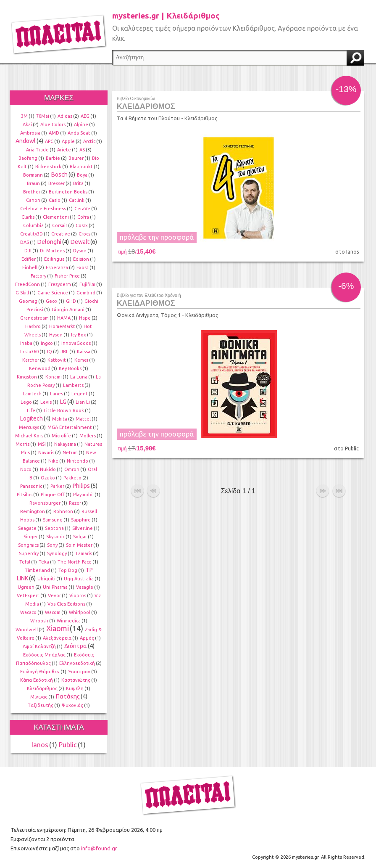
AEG (85, 116)
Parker (57, 486)
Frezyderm (60, 284)
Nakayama (65, 444)
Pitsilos (25, 495)
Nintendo (78, 461)
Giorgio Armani (68, 310)
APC (49, 141)
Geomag (28, 301)
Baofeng (28, 158)
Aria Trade (37, 150)
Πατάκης (68, 696)
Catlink (77, 200)
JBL (64, 352)
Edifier (29, 259)
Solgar (80, 537)
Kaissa (84, 352)
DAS (25, 242)
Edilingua (54, 259)
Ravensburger (45, 503)
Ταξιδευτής (41, 705)
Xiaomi (58, 628)
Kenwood (40, 368)
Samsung (53, 520)
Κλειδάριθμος (42, 688)
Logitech (32, 418)
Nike (53, 461)
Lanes (57, 394)
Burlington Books (68, 192)
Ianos (40, 745)
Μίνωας (39, 697)
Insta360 (29, 352)
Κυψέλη (75, 688)
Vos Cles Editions (66, 604)
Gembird (86, 293)
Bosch (59, 175)
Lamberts (73, 385)
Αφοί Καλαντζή (39, 646)
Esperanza (57, 267)
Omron (72, 469)
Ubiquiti (46, 579)
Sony (52, 545)
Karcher (31, 360)
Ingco (47, 343)
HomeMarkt (62, 326)
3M (24, 116)
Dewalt (80, 242)
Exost (83, 267)
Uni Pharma (55, 587)
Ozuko (48, 478)
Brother (32, 192)
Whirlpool (80, 612)
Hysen (56, 335)
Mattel (83, 419)
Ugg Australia (79, 579)
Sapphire (81, 520)
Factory (38, 276)
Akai (27, 124)
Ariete (64, 150)
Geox (52, 301)
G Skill (22, 293)
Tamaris (84, 553)
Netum (70, 453)
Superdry (29, 553)
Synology (57, 553)
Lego (26, 402)
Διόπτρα (76, 646)
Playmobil (83, 495)
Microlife (61, 436)
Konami (54, 377)
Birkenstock (48, 167)
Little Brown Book (64, 410)
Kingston (27, 377)
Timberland (37, 570)
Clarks (28, 217)
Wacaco (28, 612)
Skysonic (55, 537)
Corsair (60, 225)
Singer (31, 537)
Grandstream (34, 318)
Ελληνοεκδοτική (77, 663)
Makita (60, 419)
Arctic (89, 141)
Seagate (27, 528)
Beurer (76, 158)
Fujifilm (87, 284)
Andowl (26, 141)
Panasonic (31, 486)
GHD (71, 301)
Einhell (30, 267)
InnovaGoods (76, 343)
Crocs (84, 234)
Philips (81, 486)
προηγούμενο (153, 490)
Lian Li (83, 402)
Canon (33, 200)
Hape (85, 318)
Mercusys (29, 427)
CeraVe (82, 209)
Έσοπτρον (79, 672)
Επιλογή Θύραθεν (40, 672)
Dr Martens (52, 251)
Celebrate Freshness (43, 209)
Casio (55, 200)
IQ (50, 352)
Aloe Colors (53, 124)
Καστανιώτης (76, 680)
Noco (26, 469)
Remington (33, 511)
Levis (46, 402)
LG (63, 402)
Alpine (81, 124)
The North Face (75, 562)
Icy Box (79, 335)
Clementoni (56, 217)
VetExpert (28, 595)
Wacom (53, 612)
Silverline (83, 528)
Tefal (25, 562)
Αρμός (87, 638)
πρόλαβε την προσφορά (157, 237)
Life (31, 410)
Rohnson (63, 511)
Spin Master (79, 545)
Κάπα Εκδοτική (37, 680)
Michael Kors (29, 436)
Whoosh (39, 621)
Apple (68, 141)
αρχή (137, 490)
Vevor (54, 595)
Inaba (26, 343)
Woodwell (27, 630)
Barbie (53, 158)
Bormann (33, 175)
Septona (54, 528)
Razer (75, 503)
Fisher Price (67, 276)
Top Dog (68, 570)
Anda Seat (79, 133)
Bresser (57, 183)
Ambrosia (30, 133)
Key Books (70, 368)
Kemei (81, 360)
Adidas (65, 116)
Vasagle (85, 587)
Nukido (48, 469)
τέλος (339, 490)
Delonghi (49, 242)
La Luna (79, 377)
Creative (61, 234)
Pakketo (72, 478)
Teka (44, 562)
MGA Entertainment (70, 427)
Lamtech (32, 394)
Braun (33, 183)
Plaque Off (53, 495)
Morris (22, 444)
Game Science (53, 293)
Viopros (78, 595)
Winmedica (69, 621)
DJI (28, 251)
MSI (42, 444)
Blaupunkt (81, 167)
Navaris (46, 453)
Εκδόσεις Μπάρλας (44, 655)
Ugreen (26, 587)
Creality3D (32, 234)
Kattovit (57, 360)
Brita (78, 183)
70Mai (43, 116)
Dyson (80, 251)
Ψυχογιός (72, 705)
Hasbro (33, 326)
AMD (54, 133)
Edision (81, 259)
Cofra (83, 217)
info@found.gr (99, 848)
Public (68, 745)
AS (82, 150)
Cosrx (82, 225)
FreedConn (28, 284)
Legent (80, 394)
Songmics (28, 545)
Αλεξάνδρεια (57, 638)
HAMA (64, 318)
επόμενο (323, 490)
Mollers (88, 436)
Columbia (33, 225)
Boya (82, 175)
